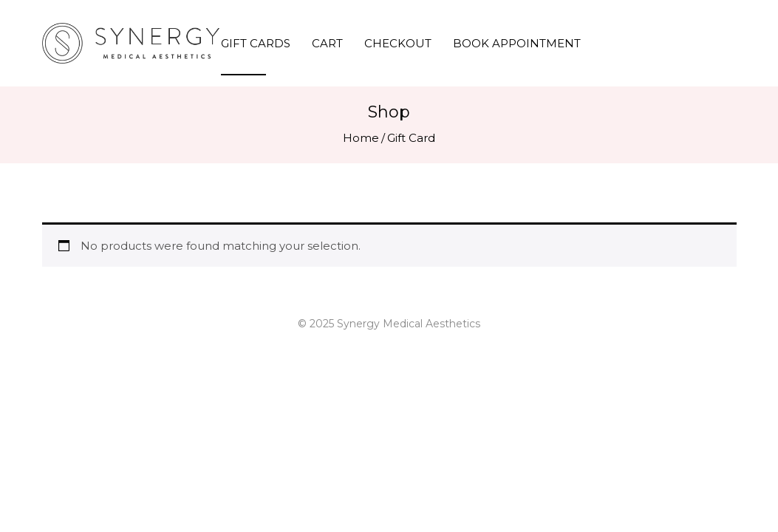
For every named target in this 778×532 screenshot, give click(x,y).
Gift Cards (256, 43)
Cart (327, 43)
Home (361, 138)
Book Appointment (517, 43)
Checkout (398, 43)
